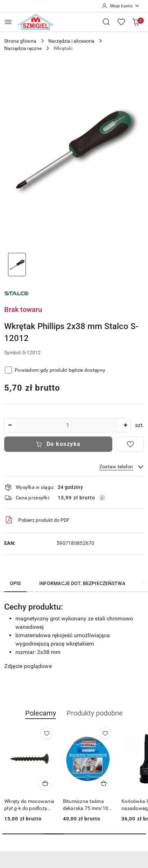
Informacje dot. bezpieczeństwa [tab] (82, 583)
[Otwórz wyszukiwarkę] (106, 22)
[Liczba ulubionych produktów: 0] (121, 22)
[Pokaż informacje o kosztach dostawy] (102, 498)
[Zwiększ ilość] (125, 425)
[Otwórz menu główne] (8, 22)
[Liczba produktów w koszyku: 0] (136, 22)
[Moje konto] (121, 6)
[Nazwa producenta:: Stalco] (16, 293)
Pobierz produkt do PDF (37, 520)
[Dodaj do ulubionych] (130, 444)
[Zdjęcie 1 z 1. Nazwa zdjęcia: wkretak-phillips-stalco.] (17, 265)
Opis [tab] (15, 583)
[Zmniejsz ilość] (10, 425)
